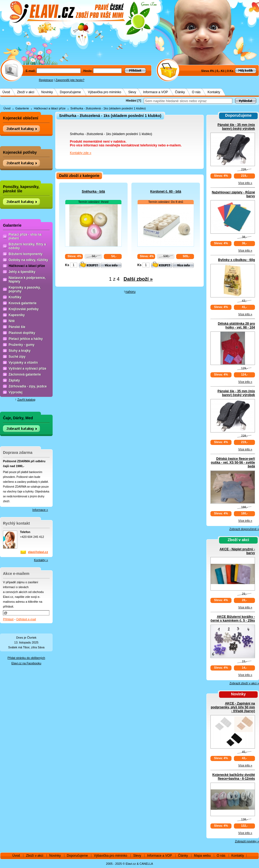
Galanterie (22, 108)
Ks (67, 265)
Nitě (12, 321)
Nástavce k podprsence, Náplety (27, 280)
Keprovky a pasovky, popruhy (25, 289)
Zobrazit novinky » (247, 841)
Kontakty (214, 92)
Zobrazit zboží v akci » (244, 683)
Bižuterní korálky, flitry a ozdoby (27, 246)
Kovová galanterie (23, 303)
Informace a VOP (156, 92)
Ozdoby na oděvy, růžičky (28, 260)
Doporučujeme (70, 92)
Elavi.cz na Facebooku (26, 663)
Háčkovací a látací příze (50, 108)
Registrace (46, 80)
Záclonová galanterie (25, 374)
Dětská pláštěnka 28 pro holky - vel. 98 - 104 (236, 326)
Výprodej (16, 392)
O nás (196, 92)
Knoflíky (15, 297)
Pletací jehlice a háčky (26, 339)
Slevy (132, 92)
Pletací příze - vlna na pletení (25, 236)
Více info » (245, 183)
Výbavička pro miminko (105, 92)
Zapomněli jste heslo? (70, 80)
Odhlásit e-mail (26, 619)
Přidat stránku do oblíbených (26, 658)
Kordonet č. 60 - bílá (166, 192)
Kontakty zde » (81, 153)
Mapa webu (202, 856)
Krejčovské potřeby (24, 309)
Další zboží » (138, 279)
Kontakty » (41, 560)
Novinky (47, 92)
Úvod (6, 92)
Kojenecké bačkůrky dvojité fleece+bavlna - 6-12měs (234, 777)
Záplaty (14, 380)
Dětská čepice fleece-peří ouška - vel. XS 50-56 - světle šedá (233, 463)
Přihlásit (8, 619)
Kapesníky (17, 315)
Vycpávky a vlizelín (23, 363)
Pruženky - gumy (22, 345)
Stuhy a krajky (20, 351)
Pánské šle (17, 327)
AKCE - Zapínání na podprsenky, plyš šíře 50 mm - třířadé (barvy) (233, 707)
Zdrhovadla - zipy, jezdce (28, 386)
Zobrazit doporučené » (244, 529)
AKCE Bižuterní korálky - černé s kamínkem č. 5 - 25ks (233, 619)
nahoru (130, 292)
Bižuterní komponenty (26, 254)
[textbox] (188, 101)
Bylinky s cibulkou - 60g (236, 260)
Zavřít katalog (26, 400)
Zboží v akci (26, 92)
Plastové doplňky (22, 333)
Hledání (131, 100)
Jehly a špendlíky (22, 272)
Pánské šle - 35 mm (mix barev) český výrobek (236, 127)
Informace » (40, 510)
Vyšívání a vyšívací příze (28, 368)
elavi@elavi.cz (38, 552)
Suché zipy (17, 357)
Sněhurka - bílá (93, 192)
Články (180, 92)
